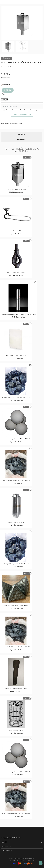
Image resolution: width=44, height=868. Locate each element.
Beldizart (13, 67)
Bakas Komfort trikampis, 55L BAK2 (16, 189)
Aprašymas (22, 134)
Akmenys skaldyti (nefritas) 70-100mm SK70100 (16, 481)
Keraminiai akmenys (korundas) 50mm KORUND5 (16, 439)
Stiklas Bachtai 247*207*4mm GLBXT (16, 356)
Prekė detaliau (22, 140)
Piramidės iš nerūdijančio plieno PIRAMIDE (16, 605)
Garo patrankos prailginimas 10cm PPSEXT (16, 689)
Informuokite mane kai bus (22, 114)
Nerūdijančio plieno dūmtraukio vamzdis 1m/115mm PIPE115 (18, 314)
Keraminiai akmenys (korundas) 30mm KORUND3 (16, 772)
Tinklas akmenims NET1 (16, 730)
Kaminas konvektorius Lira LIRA (16, 272)
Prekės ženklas (5, 67)
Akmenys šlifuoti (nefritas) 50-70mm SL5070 (16, 564)
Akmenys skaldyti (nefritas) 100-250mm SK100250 (16, 647)
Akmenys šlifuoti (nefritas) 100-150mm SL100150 (16, 397)
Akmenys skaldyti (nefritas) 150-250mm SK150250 (16, 813)
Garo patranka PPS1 (16, 231)
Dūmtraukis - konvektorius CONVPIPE (16, 522)
